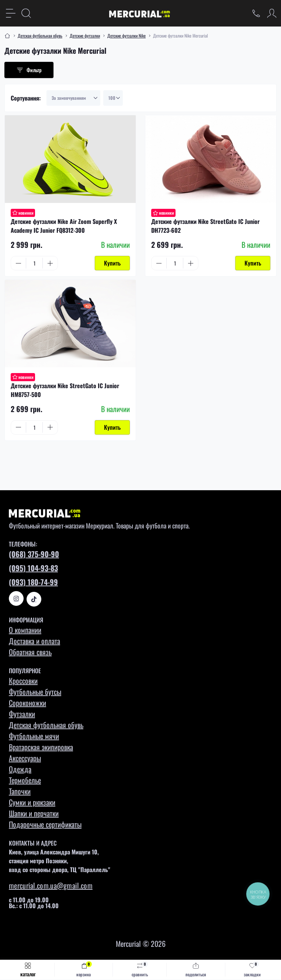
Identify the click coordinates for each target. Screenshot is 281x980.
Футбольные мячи (34, 736)
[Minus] (18, 263)
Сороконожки (27, 703)
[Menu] (11, 13)
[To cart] (112, 263)
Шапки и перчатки (34, 813)
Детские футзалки (85, 36)
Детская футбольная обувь (40, 36)
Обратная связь (30, 652)
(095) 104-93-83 (33, 568)
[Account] (272, 13)
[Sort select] (73, 98)
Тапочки (20, 791)
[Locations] (256, 13)
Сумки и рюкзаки (32, 802)
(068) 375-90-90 (34, 554)
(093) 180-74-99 (33, 582)
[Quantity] (34, 263)
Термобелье (25, 780)
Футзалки (22, 714)
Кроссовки (23, 681)
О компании (25, 630)
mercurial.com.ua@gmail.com (51, 885)
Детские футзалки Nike (126, 36)
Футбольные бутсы (35, 692)
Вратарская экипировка (41, 747)
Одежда (20, 769)
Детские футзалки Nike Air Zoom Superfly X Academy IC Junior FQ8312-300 (64, 226)
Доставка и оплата (34, 641)
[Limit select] (113, 98)
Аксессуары (25, 758)
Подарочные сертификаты (45, 824)
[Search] (26, 13)
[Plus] (50, 263)
